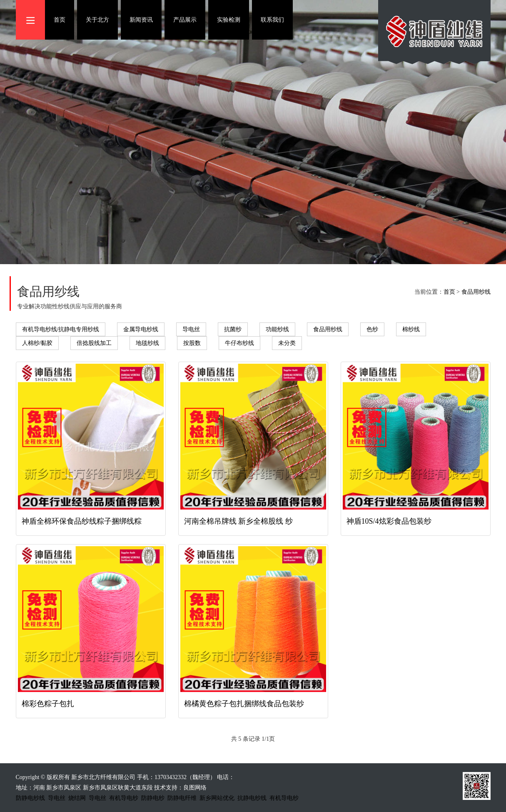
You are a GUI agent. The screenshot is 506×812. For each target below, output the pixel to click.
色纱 (372, 329)
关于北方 (97, 20)
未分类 (287, 343)
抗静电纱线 (252, 798)
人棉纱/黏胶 (37, 343)
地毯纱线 (147, 343)
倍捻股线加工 (94, 343)
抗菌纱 (233, 329)
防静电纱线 (30, 798)
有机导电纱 (124, 798)
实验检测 (229, 20)
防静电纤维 (182, 798)
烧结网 (77, 798)
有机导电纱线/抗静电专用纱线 (61, 329)
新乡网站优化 (217, 798)
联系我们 (272, 20)
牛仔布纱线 (239, 343)
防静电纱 (153, 798)
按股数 (192, 343)
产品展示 (185, 20)
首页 (60, 20)
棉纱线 (411, 329)
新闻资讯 (141, 20)
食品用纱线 (476, 292)
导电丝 (191, 329)
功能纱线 (277, 329)
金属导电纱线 (141, 329)
